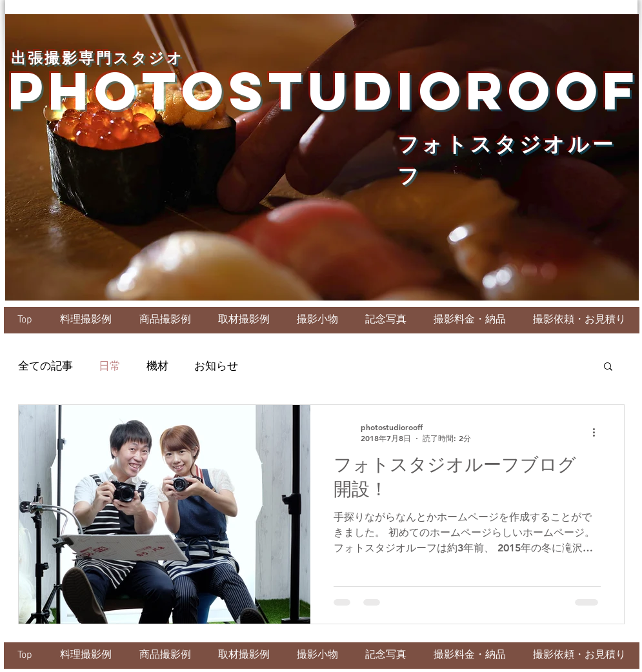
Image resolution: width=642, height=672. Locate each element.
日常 (110, 366)
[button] (608, 367)
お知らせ (216, 366)
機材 (157, 366)
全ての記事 (45, 366)
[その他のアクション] (599, 433)
